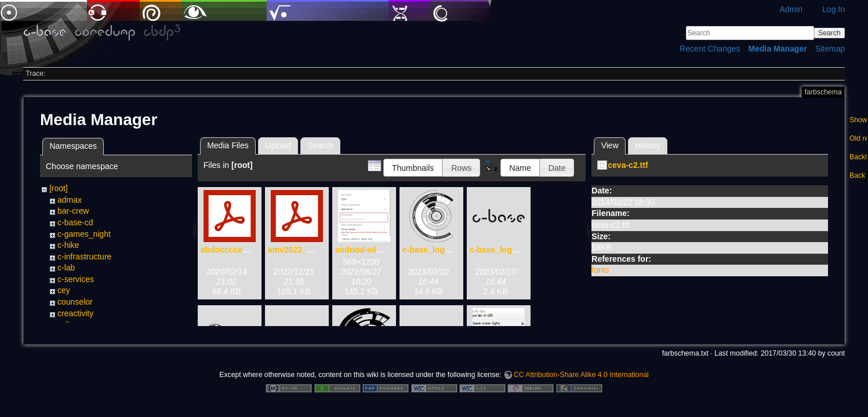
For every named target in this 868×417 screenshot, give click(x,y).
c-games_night (84, 234)
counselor (75, 302)
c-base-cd (75, 222)
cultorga (72, 324)
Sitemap (830, 49)
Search (829, 33)
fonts (600, 270)
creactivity (75, 313)
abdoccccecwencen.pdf (246, 250)
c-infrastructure (84, 257)
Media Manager (778, 49)
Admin (791, 9)
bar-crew (73, 211)
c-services (76, 279)
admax (70, 200)
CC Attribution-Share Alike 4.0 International (581, 379)
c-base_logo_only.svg (444, 250)
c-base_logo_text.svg (511, 250)
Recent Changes (710, 49)
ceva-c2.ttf (628, 165)
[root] (59, 188)
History (648, 145)
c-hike (68, 245)
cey (64, 290)
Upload (278, 145)
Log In (834, 9)
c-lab (66, 268)
